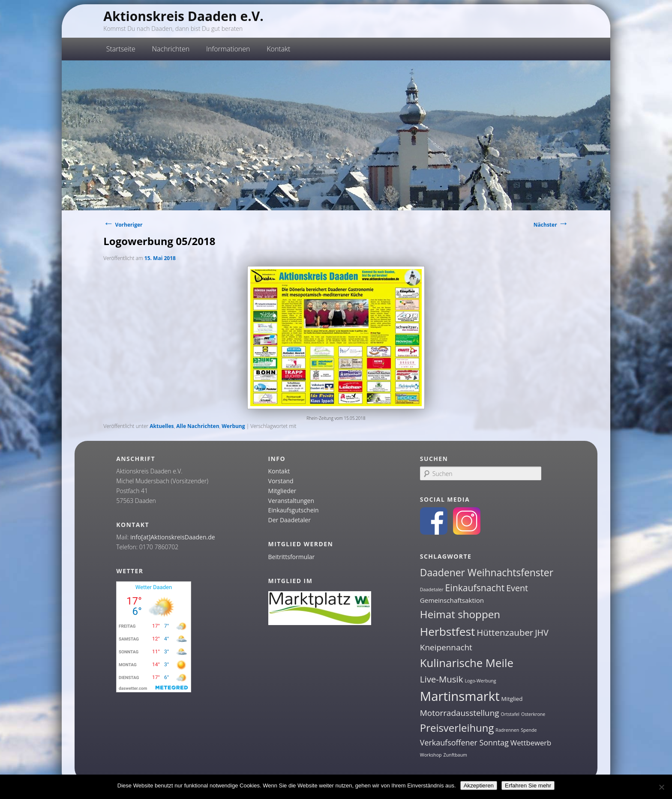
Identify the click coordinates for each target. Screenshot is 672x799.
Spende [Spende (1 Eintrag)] (529, 730)
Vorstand (281, 481)
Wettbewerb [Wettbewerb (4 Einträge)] (531, 743)
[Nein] (661, 787)
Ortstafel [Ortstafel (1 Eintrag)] (510, 714)
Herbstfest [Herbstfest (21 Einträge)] (448, 631)
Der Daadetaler (289, 520)
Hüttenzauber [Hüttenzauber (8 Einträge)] (505, 632)
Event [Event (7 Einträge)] (517, 588)
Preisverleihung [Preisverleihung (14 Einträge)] (457, 728)
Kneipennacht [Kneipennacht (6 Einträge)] (446, 647)
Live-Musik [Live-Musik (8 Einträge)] (442, 679)
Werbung (233, 426)
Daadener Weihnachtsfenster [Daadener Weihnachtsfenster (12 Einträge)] (487, 573)
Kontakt (278, 49)
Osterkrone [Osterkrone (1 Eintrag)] (533, 714)
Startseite (121, 49)
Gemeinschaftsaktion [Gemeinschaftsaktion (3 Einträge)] (452, 600)
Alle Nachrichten (198, 426)
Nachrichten (171, 49)
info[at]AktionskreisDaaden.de (173, 537)
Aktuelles (162, 426)
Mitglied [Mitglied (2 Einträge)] (512, 699)
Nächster (551, 225)
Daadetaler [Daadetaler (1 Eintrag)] (432, 590)
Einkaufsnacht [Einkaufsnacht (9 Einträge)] (475, 588)
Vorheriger (123, 225)
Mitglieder (282, 491)
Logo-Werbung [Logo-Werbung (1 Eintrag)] (480, 681)
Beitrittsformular (292, 557)
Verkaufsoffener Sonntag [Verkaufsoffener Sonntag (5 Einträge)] (464, 742)
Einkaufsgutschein (294, 510)
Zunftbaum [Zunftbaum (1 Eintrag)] (455, 755)
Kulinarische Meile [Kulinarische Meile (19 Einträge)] (467, 663)
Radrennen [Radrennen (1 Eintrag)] (507, 730)
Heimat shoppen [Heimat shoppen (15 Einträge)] (460, 614)
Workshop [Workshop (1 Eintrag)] (431, 755)
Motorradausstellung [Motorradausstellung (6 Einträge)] (460, 713)
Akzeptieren (479, 786)
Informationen (228, 49)
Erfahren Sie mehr (528, 786)
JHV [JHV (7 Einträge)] (542, 633)
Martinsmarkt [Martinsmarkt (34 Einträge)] (460, 696)
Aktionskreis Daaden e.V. (183, 16)
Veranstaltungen (291, 501)
